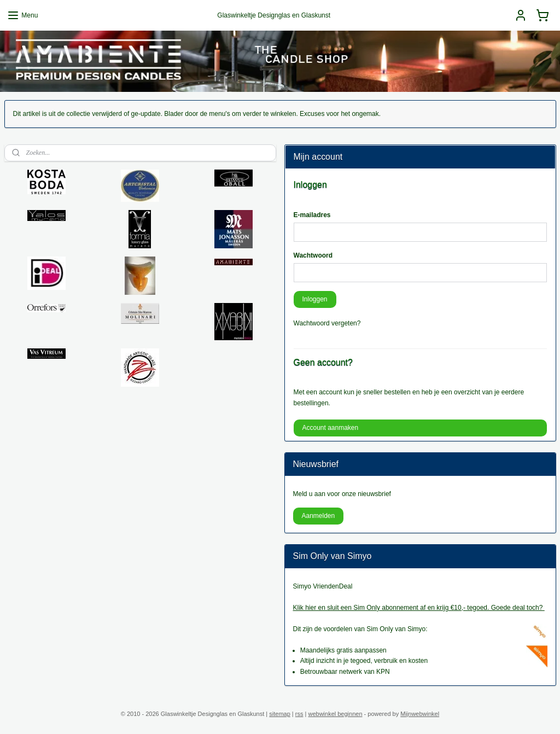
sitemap (280, 714)
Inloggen (314, 299)
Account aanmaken (330, 428)
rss (299, 714)
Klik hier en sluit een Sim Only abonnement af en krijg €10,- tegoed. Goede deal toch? (419, 608)
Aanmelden (318, 516)
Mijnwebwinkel (420, 714)
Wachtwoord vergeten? (327, 323)
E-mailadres (312, 215)
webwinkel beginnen (335, 714)
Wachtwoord (313, 255)
